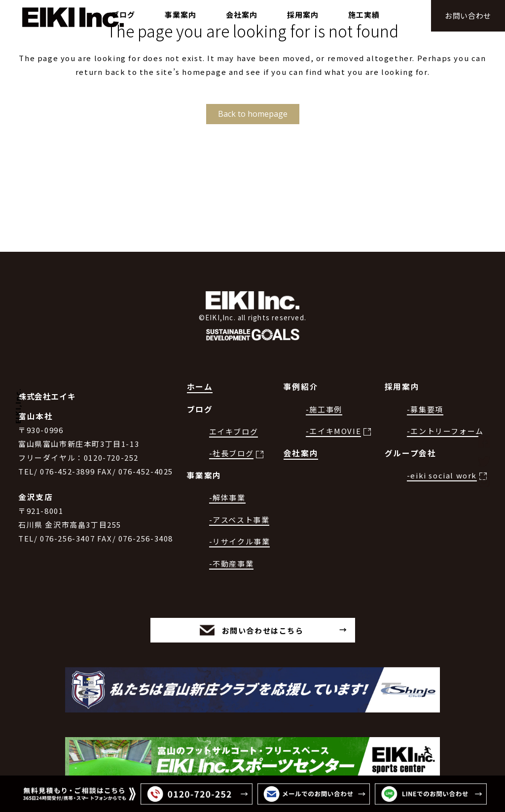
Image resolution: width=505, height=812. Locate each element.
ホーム (200, 387)
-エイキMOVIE (333, 431)
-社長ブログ (232, 453)
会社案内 (301, 453)
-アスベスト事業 (239, 520)
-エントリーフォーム (445, 431)
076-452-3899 (67, 471)
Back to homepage (253, 114)
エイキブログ (234, 431)
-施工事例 (324, 409)
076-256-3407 (67, 538)
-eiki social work (442, 475)
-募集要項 (425, 409)
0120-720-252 (111, 457)
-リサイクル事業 (240, 541)
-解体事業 (227, 497)
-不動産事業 (232, 563)
